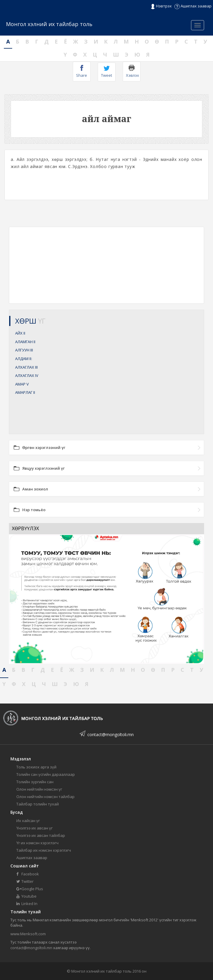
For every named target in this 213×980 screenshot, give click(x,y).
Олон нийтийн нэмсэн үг (39, 789)
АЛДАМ (24, 359)
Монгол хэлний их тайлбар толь (49, 24)
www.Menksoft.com (28, 934)
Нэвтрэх (161, 6)
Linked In (27, 904)
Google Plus (30, 889)
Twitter (25, 881)
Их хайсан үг (28, 821)
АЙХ (20, 333)
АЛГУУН (24, 350)
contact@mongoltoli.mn (111, 734)
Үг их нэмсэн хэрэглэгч (37, 843)
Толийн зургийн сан (35, 782)
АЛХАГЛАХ (26, 367)
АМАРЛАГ (25, 392)
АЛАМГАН (25, 342)
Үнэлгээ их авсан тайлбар (41, 835)
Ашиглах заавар (193, 6)
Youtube (26, 896)
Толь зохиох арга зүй (36, 767)
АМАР (22, 384)
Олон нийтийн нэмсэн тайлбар (45, 797)
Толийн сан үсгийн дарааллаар (46, 774)
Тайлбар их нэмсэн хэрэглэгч (44, 850)
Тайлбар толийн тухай (38, 804)
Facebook (28, 874)
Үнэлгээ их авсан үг (34, 828)
